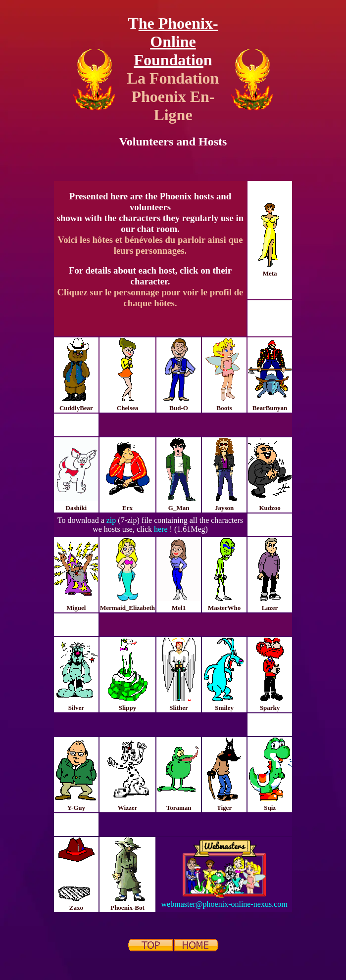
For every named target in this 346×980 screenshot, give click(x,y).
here (161, 529)
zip (111, 520)
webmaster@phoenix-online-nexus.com (224, 904)
